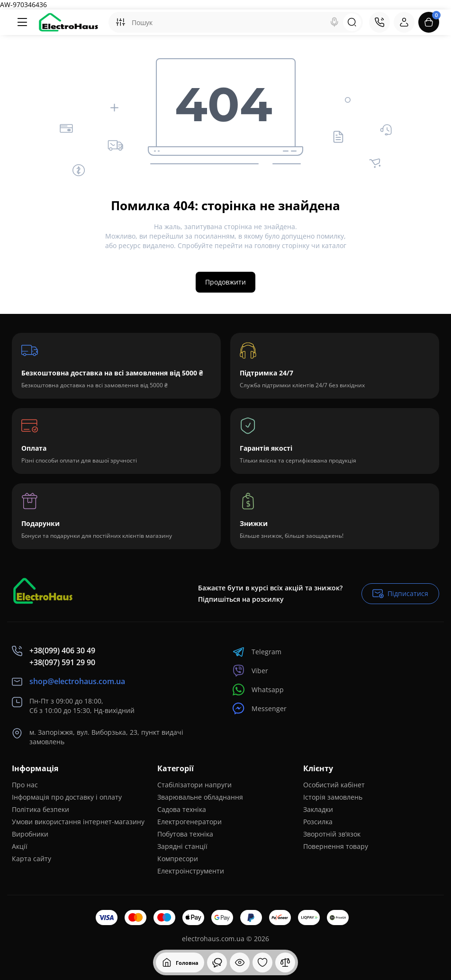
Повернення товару (336, 846)
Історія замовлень (333, 797)
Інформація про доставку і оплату (67, 797)
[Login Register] (404, 22)
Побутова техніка (185, 834)
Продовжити (225, 282)
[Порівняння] (285, 962)
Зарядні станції (182, 846)
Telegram (257, 652)
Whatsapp (258, 690)
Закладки (318, 809)
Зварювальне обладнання (200, 797)
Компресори (178, 859)
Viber (250, 671)
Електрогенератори (189, 822)
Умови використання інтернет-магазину (78, 822)
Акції (20, 846)
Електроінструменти (191, 871)
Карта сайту (32, 859)
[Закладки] (262, 962)
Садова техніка (182, 809)
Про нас (25, 785)
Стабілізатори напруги (194, 785)
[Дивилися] (217, 962)
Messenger (260, 708)
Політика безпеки (41, 809)
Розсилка (318, 822)
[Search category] (120, 22)
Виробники (30, 834)
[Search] (334, 22)
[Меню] (22, 22)
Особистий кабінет (334, 785)
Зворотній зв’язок (332, 834)
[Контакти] (379, 22)
